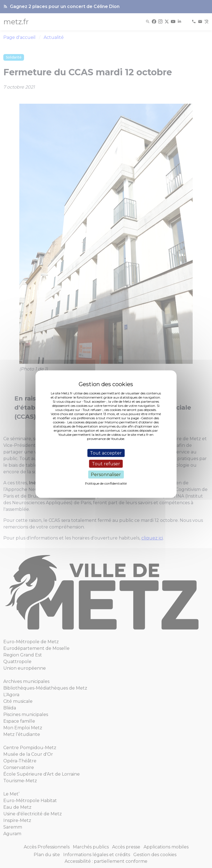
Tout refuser (106, 464)
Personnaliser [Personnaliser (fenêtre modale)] (106, 475)
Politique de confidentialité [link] (106, 483)
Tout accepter (106, 453)
